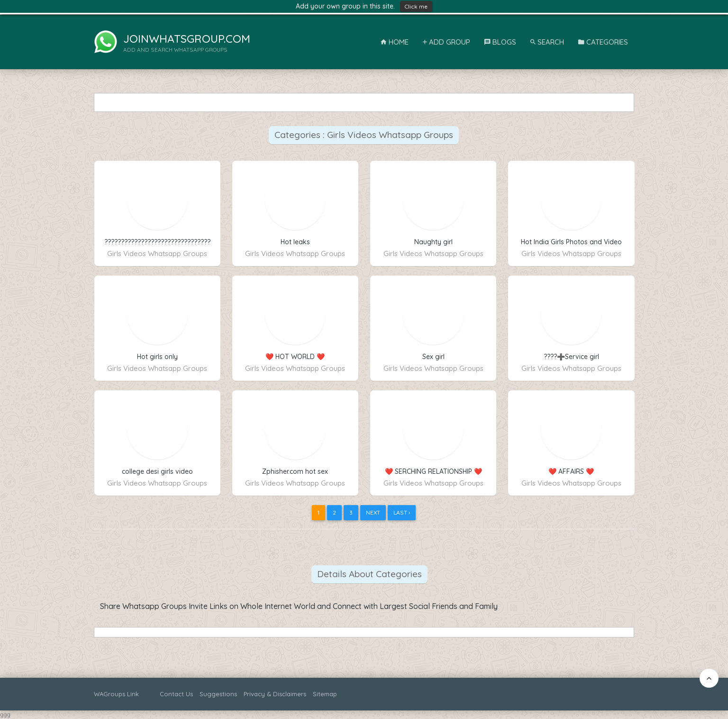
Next (373, 512)
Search (547, 42)
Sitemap (325, 694)
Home (395, 42)
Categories (603, 42)
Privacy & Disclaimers (275, 694)
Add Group (446, 42)
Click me (416, 6)
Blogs (500, 42)
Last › (402, 512)
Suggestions (218, 694)
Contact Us (176, 694)
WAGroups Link (116, 694)
